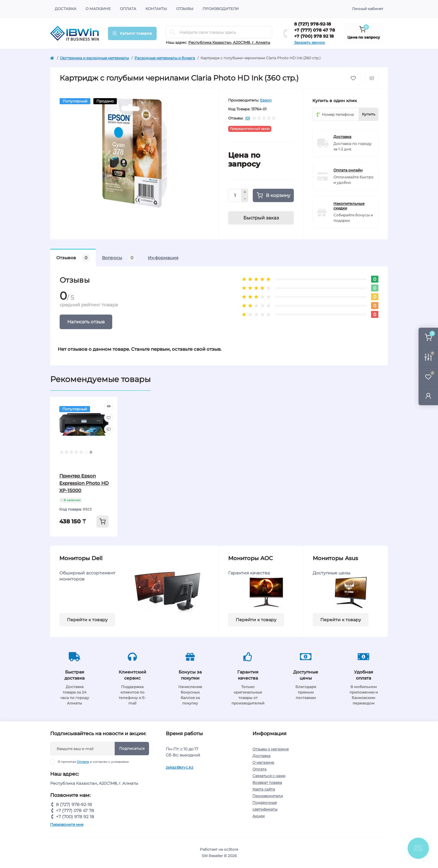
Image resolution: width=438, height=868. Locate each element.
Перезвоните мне (67, 824)
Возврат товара (267, 782)
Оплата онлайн (348, 170)
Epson (266, 100)
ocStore (231, 849)
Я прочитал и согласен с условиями (93, 762)
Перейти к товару (87, 620)
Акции (259, 816)
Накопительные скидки (349, 206)
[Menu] (132, 33)
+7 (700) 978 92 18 (314, 36)
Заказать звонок (309, 42)
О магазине (98, 9)
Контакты (156, 9)
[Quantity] (235, 195)
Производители (221, 9)
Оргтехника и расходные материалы (94, 58)
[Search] (172, 32)
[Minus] (245, 199)
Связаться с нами (269, 776)
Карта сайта (264, 789)
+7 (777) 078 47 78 (315, 30)
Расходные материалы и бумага (165, 58)
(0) (248, 118)
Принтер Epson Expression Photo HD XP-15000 (84, 483)
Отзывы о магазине (271, 749)
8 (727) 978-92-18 (313, 24)
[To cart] (103, 522)
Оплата (128, 9)
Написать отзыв (86, 322)
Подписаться (132, 748)
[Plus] (245, 192)
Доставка (66, 9)
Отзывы (185, 9)
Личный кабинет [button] (368, 9)
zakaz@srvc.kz (179, 767)
